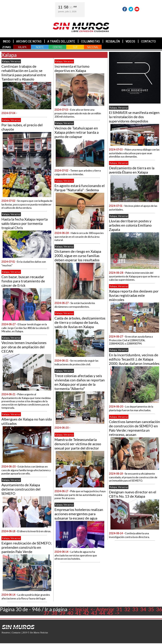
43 (94, 613)
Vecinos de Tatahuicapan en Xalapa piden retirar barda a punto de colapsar (77, 132)
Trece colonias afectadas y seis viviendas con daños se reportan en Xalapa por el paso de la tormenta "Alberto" (80, 382)
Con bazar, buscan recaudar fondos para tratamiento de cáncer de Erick (23, 281)
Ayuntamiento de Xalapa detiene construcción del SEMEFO (21, 489)
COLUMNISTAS (90, 41)
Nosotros (6, 633)
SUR (75, 47)
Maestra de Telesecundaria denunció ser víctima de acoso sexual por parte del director (78, 444)
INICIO (7, 41)
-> (117, 613)
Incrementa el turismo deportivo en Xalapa (72, 68)
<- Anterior (102, 609)
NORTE (40, 47)
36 (159, 609)
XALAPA (22, 47)
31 (119, 609)
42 (86, 613)
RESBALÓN (113, 41)
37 (46, 613)
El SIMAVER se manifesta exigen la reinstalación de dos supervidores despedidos (134, 117)
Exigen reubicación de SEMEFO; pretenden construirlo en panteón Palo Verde (27, 547)
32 (127, 609)
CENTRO (57, 47)
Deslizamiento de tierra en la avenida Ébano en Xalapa (132, 170)
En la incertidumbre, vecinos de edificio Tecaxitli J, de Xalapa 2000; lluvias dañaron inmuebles (134, 359)
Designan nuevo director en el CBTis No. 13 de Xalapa (133, 494)
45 (110, 613)
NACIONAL (93, 47)
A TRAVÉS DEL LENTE (61, 41)
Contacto (16, 633)
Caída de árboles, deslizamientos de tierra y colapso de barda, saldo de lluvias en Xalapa (80, 322)
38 (54, 613)
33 (135, 609)
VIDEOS (130, 41)
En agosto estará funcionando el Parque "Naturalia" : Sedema (80, 188)
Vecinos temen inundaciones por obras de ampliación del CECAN (24, 347)
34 (143, 609)
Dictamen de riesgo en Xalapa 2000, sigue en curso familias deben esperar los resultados (78, 256)
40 (70, 613)
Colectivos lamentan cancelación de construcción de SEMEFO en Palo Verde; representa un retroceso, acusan (134, 428)
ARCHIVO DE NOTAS (29, 41)
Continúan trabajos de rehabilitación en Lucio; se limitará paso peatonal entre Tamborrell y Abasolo (24, 73)
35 (151, 609)
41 (78, 613)
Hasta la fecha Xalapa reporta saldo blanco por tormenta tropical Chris (25, 223)
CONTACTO (148, 41)
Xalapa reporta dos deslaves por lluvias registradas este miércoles (134, 295)
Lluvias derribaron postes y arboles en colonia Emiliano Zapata (130, 225)
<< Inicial (78, 609)
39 (62, 613)
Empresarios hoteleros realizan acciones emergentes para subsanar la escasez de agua (79, 514)
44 (102, 613)
